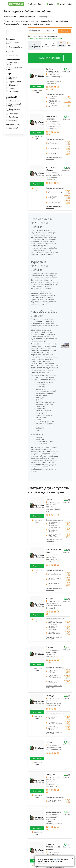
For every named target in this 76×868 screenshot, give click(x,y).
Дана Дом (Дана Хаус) (53, 550)
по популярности (34, 45)
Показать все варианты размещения (54, 158)
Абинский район (48, 21)
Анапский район (62, 21)
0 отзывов (67, 502)
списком (61, 44)
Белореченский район (30, 24)
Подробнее (37, 86)
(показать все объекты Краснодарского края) (45, 38)
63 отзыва (67, 118)
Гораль (49, 742)
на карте (69, 44)
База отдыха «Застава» (52, 117)
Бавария (50, 598)
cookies (58, 859)
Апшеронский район (12, 24)
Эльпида (50, 695)
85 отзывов (66, 170)
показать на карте (37, 91)
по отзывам (46, 45)
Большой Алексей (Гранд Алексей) (53, 846)
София (49, 499)
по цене (54, 45)
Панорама (50, 774)
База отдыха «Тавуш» (52, 168)
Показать (67, 30)
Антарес (50, 647)
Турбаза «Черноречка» (52, 70)
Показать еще (12, 120)
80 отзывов (66, 71)
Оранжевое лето (53, 811)
